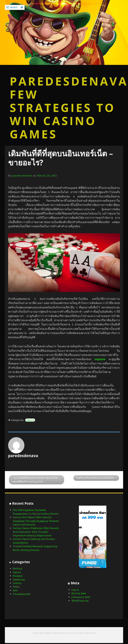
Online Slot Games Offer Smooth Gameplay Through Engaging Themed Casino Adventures (36, 521)
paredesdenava (22, 176)
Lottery (17, 585)
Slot (15, 592)
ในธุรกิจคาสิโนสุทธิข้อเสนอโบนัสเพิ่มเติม (95, 478)
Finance (18, 578)
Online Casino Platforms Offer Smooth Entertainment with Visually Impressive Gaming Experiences (36, 532)
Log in (75, 590)
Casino (30, 420)
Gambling (19, 581)
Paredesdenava (64, 81)
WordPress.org (80, 601)
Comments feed (80, 597)
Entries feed (78, 593)
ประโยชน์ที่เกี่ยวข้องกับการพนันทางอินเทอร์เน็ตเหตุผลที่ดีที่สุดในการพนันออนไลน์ (35, 480)
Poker (16, 588)
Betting (17, 570)
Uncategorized (22, 596)
